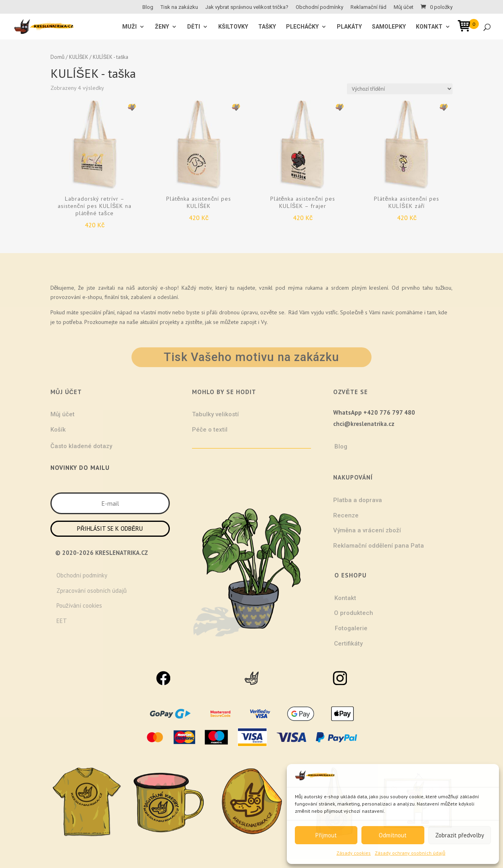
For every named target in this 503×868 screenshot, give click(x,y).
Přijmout (326, 835)
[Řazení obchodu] (400, 89)
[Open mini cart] (467, 27)
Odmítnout (393, 835)
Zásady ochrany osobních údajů (410, 853)
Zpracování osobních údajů (92, 591)
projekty (169, 322)
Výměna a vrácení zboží (367, 530)
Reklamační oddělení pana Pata (379, 546)
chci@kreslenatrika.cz (364, 424)
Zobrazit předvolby (460, 835)
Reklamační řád (368, 7)
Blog (148, 7)
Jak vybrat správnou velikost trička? (247, 7)
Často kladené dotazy (81, 446)
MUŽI (129, 27)
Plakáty (349, 27)
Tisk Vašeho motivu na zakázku (251, 357)
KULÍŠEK (79, 57)
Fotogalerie (351, 628)
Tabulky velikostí (215, 414)
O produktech (354, 613)
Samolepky (389, 27)
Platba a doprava (358, 500)
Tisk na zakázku (179, 7)
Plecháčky (302, 27)
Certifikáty (348, 644)
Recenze (346, 515)
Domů (57, 57)
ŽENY (162, 27)
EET (62, 621)
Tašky (267, 27)
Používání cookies (79, 605)
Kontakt (429, 27)
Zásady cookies (354, 853)
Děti (194, 27)
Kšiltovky (233, 27)
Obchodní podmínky (319, 7)
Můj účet (404, 7)
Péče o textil (210, 430)
